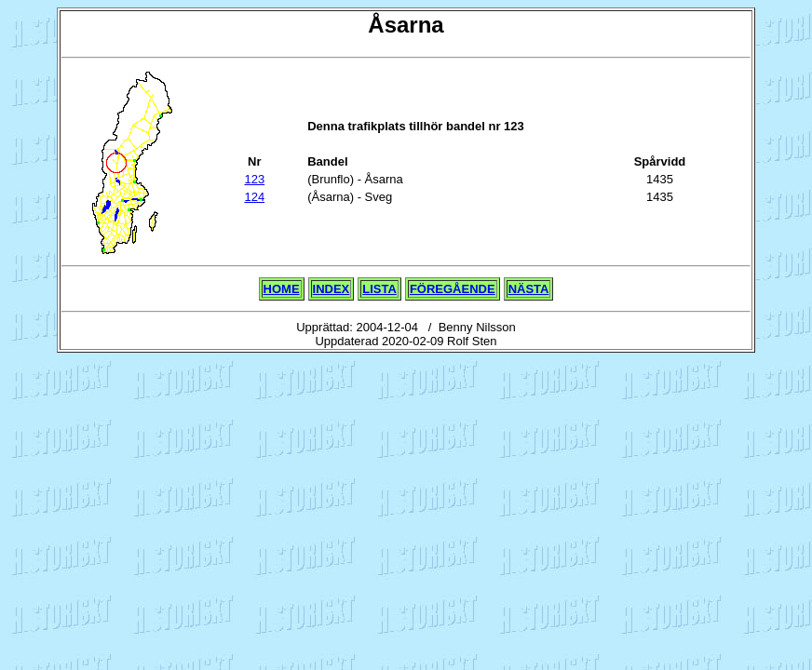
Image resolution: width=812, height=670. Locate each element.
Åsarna (406, 25)
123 (254, 179)
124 (254, 197)
